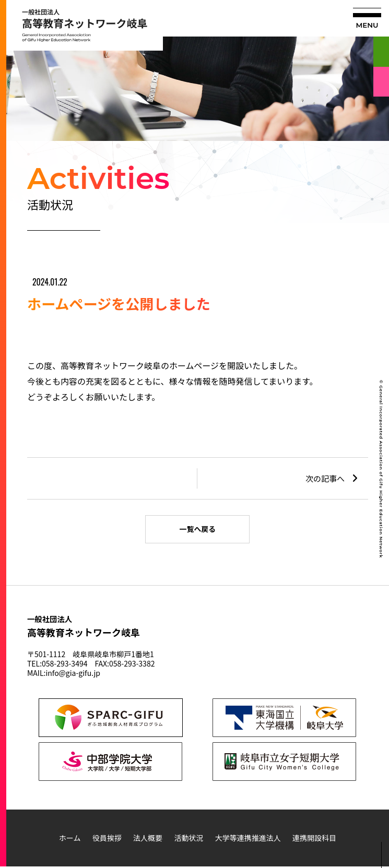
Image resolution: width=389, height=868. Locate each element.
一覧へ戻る (197, 530)
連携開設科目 (314, 839)
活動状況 (188, 839)
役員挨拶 (107, 839)
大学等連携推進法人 (248, 839)
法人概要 (148, 839)
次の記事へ (325, 478)
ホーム (70, 839)
